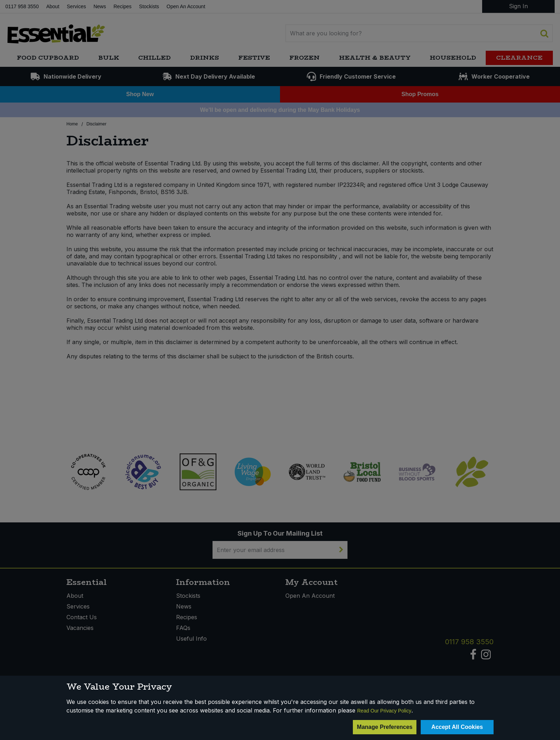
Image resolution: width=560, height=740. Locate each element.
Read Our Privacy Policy (384, 711)
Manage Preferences (385, 727)
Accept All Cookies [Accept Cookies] (457, 727)
